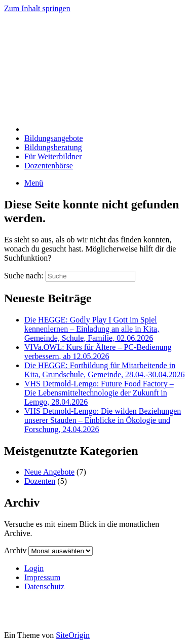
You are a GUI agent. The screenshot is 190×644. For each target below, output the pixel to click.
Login (34, 568)
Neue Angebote (49, 472)
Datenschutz (44, 586)
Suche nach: (24, 276)
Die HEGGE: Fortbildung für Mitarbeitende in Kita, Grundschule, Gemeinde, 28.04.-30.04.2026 (104, 370)
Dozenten (40, 481)
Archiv (15, 550)
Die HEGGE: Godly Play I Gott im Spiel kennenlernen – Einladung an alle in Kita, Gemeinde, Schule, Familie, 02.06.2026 (92, 329)
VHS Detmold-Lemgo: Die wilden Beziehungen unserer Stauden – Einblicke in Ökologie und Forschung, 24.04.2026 (103, 420)
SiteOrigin (73, 635)
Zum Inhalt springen (37, 8)
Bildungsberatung (53, 147)
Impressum (42, 577)
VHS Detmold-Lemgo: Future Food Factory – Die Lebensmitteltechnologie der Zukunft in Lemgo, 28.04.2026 (99, 393)
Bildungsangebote (54, 138)
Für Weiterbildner (53, 156)
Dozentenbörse (49, 166)
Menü (34, 183)
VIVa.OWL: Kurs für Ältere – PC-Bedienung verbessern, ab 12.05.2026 (98, 352)
